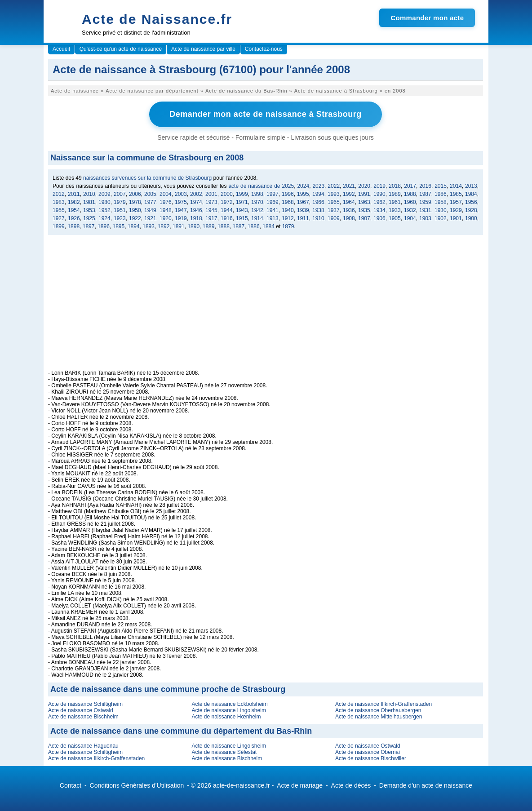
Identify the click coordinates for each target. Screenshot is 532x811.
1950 (135, 210)
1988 (410, 194)
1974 (196, 202)
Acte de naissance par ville (203, 49)
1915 (242, 218)
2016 (425, 186)
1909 (334, 218)
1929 (456, 210)
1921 (150, 218)
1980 (104, 202)
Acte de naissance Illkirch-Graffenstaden (383, 704)
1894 (134, 226)
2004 (166, 194)
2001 (211, 194)
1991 (364, 194)
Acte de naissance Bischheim (83, 717)
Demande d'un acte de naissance (426, 785)
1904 (410, 218)
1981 (89, 202)
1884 (268, 226)
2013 (471, 186)
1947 (181, 210)
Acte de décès (351, 785)
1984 (471, 194)
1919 (181, 218)
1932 (410, 210)
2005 (150, 194)
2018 (395, 186)
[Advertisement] (266, 307)
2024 (303, 186)
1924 (104, 218)
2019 (379, 186)
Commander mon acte (427, 18)
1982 (74, 202)
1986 (441, 194)
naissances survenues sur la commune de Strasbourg (147, 178)
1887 (239, 226)
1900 (471, 218)
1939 (303, 210)
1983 (59, 202)
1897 (89, 226)
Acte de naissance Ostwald (81, 710)
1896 (104, 226)
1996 (288, 194)
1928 (471, 210)
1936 (349, 210)
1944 (227, 210)
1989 (395, 194)
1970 (257, 202)
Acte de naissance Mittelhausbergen (379, 717)
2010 (89, 194)
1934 (379, 210)
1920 (166, 218)
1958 (441, 202)
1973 (211, 202)
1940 (288, 210)
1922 (135, 218)
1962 (379, 202)
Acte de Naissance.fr (157, 19)
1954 (74, 210)
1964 (349, 202)
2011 (74, 194)
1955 (59, 210)
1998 (257, 194)
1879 (288, 226)
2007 (120, 194)
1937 (334, 210)
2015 (441, 186)
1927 (59, 218)
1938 (318, 210)
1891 (179, 226)
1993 (334, 194)
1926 (74, 218)
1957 (456, 202)
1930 (441, 210)
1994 (318, 194)
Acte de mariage (300, 785)
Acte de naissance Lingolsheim (228, 710)
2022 (334, 186)
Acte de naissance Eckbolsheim (229, 704)
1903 (425, 218)
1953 (89, 210)
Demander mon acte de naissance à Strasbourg (266, 114)
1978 (135, 202)
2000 (227, 194)
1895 (119, 226)
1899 (59, 226)
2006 (135, 194)
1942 (257, 210)
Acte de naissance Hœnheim (226, 717)
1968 (288, 202)
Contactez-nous (264, 49)
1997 (273, 194)
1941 (273, 210)
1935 (364, 210)
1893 (149, 226)
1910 (318, 218)
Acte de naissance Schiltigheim (85, 704)
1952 (104, 210)
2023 (318, 186)
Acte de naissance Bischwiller (371, 758)
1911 (303, 218)
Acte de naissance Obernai (368, 752)
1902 (441, 218)
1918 (196, 218)
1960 (410, 202)
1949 (150, 210)
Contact (71, 785)
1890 (193, 226)
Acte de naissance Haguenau (83, 746)
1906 (379, 218)
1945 (211, 210)
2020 (364, 186)
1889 (209, 226)
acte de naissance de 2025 (261, 186)
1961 (395, 202)
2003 (181, 194)
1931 (425, 210)
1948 (166, 210)
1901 (456, 218)
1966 (318, 202)
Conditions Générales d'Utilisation (137, 785)
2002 (196, 194)
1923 (120, 218)
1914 (257, 218)
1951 (120, 210)
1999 (242, 194)
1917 (211, 218)
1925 (89, 218)
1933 (395, 210)
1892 (164, 226)
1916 (227, 218)
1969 (273, 202)
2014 (456, 186)
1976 (166, 202)
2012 (59, 194)
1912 (288, 218)
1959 (425, 202)
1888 (224, 226)
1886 (254, 226)
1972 (227, 202)
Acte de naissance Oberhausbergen (378, 710)
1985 (456, 194)
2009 (104, 194)
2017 (410, 186)
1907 (364, 218)
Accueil (61, 49)
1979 (120, 202)
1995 (303, 194)
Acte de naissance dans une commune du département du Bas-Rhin (181, 731)
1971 (242, 202)
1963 (364, 202)
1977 (150, 202)
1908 (349, 218)
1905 (395, 218)
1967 (303, 202)
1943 (242, 210)
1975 (181, 202)
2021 (349, 186)
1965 (334, 202)
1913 (273, 218)
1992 (349, 194)
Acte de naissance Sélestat (224, 752)
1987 (425, 194)
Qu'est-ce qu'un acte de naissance (121, 49)
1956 (471, 202)
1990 (379, 194)
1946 (196, 210)
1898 (73, 226)
